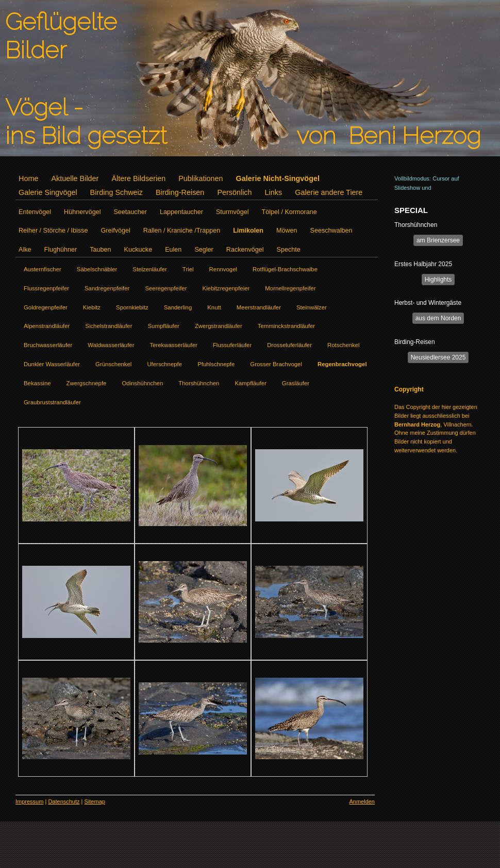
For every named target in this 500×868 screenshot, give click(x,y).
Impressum (29, 801)
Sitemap (95, 801)
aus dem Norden (438, 318)
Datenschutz (64, 801)
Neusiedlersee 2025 (438, 357)
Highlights (438, 280)
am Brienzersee (438, 240)
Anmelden (362, 801)
